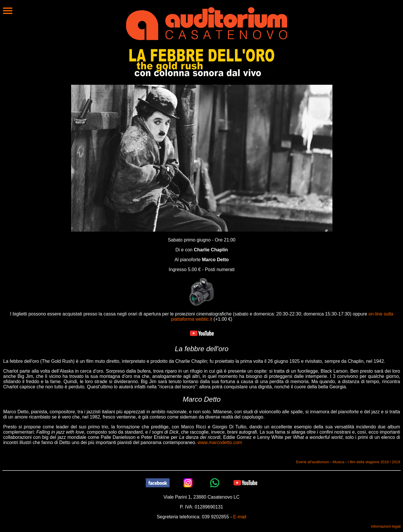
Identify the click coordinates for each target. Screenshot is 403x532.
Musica (338, 462)
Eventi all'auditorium (313, 462)
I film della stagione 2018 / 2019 (374, 462)
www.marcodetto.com (220, 442)
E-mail (240, 517)
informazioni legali (386, 526)
